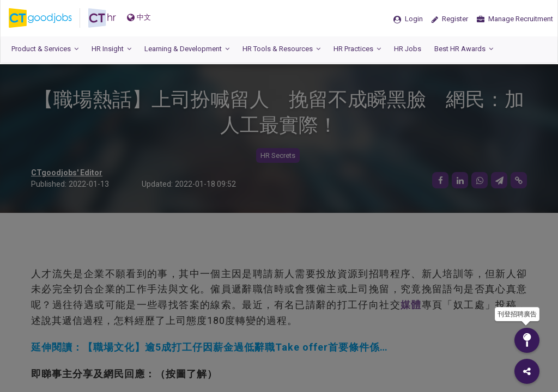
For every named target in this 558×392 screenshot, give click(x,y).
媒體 (411, 305)
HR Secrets (278, 155)
